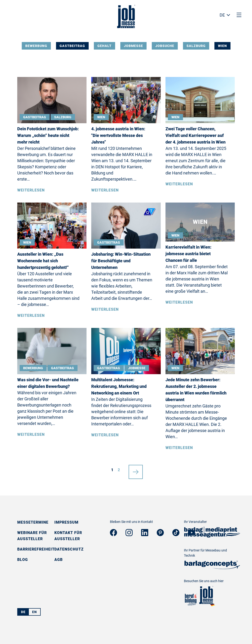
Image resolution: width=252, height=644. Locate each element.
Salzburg (196, 46)
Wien (222, 46)
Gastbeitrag (72, 46)
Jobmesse (133, 46)
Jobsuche (165, 46)
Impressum (66, 522)
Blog (23, 560)
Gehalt (104, 46)
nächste (136, 470)
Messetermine (33, 522)
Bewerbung (36, 46)
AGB (59, 560)
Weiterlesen (31, 190)
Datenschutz (69, 549)
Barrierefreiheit (36, 549)
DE (222, 15)
